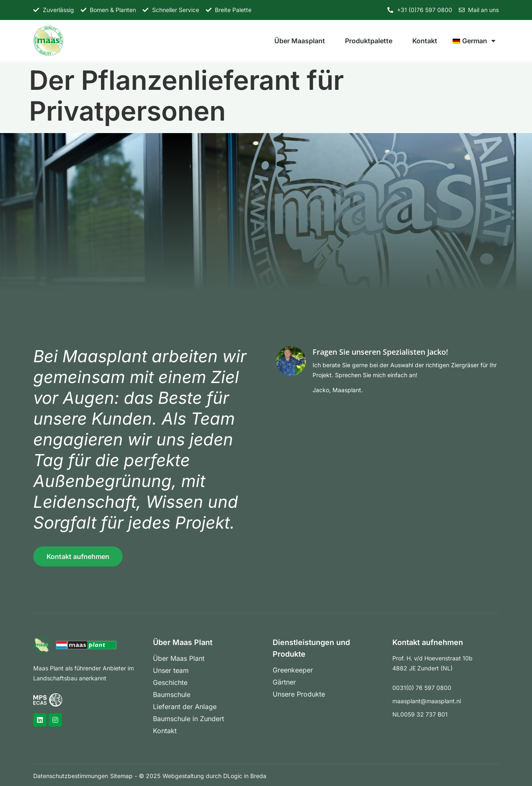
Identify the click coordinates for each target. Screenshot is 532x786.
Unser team (171, 670)
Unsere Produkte (299, 694)
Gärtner (284, 682)
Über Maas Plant (179, 658)
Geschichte (170, 682)
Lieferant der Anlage (185, 707)
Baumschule (172, 695)
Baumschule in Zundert (188, 719)
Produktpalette (369, 41)
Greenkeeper (293, 670)
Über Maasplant (300, 41)
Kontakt (425, 41)
